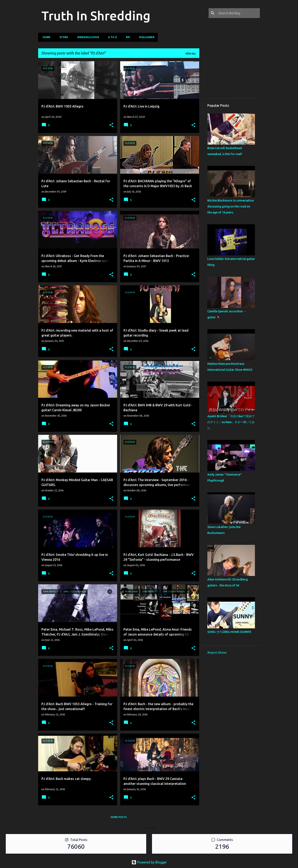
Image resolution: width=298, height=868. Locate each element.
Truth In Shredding (96, 16)
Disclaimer (146, 37)
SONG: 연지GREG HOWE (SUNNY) (229, 632)
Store (63, 37)
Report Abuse (217, 653)
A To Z (111, 37)
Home (45, 37)
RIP (127, 37)
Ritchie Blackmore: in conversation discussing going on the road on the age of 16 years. (231, 206)
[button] (111, 125)
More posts (119, 817)
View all (191, 54)
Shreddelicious (87, 37)
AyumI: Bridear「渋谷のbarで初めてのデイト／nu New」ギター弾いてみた (231, 422)
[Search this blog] (238, 13)
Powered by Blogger (149, 862)
